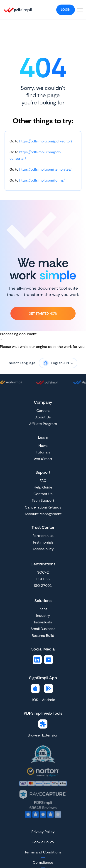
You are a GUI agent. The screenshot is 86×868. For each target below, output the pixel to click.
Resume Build (43, 636)
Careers (43, 411)
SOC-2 (43, 572)
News (43, 446)
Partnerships (43, 536)
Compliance (43, 862)
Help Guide (43, 487)
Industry (43, 616)
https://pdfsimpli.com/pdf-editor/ (46, 141)
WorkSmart (43, 459)
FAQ (43, 481)
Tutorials (43, 452)
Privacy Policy (43, 832)
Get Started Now (43, 314)
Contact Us (43, 494)
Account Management (43, 514)
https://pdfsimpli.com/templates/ (45, 170)
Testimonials (43, 542)
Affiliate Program (43, 424)
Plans (43, 609)
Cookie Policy (43, 842)
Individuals (43, 622)
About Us (43, 417)
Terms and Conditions (43, 852)
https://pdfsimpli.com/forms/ (42, 180)
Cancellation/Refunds (43, 507)
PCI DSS (43, 579)
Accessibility (43, 549)
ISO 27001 (43, 586)
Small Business (43, 629)
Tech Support (43, 500)
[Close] (1, 339)
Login (66, 10)
